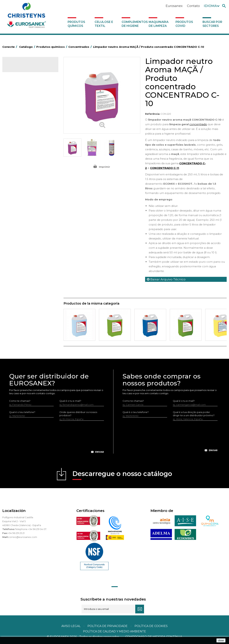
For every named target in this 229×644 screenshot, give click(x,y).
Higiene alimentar (20, 114)
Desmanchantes (19, 130)
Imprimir (104, 167)
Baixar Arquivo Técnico (166, 279)
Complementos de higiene (134, 24)
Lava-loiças (16, 158)
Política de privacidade (108, 626)
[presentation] (57, 440)
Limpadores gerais (20, 186)
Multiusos (15, 213)
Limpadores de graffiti (22, 180)
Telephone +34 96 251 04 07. (31, 529)
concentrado (198, 124)
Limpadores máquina (22, 191)
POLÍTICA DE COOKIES (151, 626)
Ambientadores (18, 86)
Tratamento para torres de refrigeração (24, 233)
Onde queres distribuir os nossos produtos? (78, 414)
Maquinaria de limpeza (159, 24)
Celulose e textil (104, 24)
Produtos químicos (76, 24)
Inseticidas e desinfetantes (25, 125)
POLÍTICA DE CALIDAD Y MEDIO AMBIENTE (114, 631)
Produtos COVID (184, 24)
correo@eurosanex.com (23, 537)
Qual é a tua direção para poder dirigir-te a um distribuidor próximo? (194, 414)
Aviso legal (71, 626)
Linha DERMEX (18, 197)
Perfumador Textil (20, 152)
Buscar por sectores (212, 24)
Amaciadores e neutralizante (26, 147)
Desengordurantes (20, 103)
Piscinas (14, 219)
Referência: (153, 114)
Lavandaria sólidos (20, 141)
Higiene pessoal (19, 119)
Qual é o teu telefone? (22, 412)
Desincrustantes (19, 108)
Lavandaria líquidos (20, 136)
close (221, 640)
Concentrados (18, 97)
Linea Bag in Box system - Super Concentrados (27, 172)
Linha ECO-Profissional (22, 208)
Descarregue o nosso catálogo (122, 475)
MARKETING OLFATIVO (22, 80)
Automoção (16, 91)
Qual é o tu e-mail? (70, 401)
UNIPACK (14, 241)
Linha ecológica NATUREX (24, 202)
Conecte (10, 47)
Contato (193, 6)
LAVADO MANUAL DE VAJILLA (26, 164)
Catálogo (19, 67)
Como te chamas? (20, 401)
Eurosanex (174, 6)
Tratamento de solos (21, 224)
